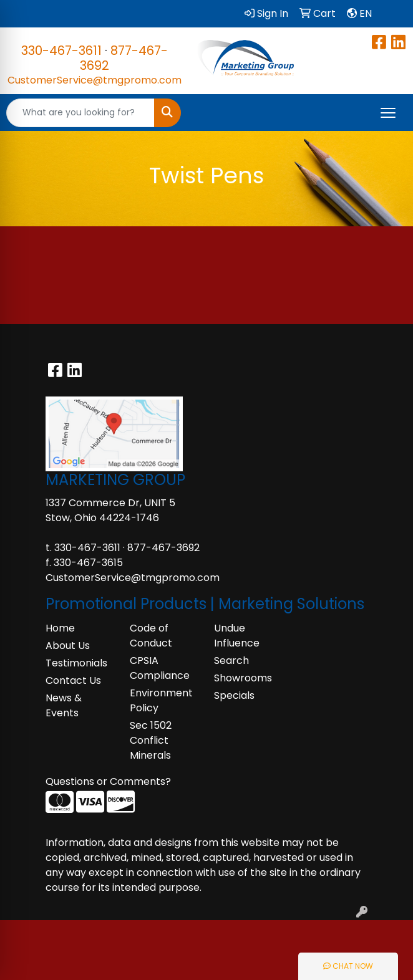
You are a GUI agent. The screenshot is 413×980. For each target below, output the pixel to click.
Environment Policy (161, 700)
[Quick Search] (80, 113)
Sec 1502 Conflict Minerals (151, 740)
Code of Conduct (151, 636)
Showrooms (243, 678)
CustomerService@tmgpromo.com (95, 80)
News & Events (64, 705)
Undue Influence (237, 636)
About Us (68, 646)
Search (231, 661)
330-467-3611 (61, 50)
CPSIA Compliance (160, 668)
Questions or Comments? (108, 781)
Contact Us (73, 680)
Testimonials (76, 663)
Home (60, 628)
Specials (234, 695)
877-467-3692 (124, 58)
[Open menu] (388, 113)
